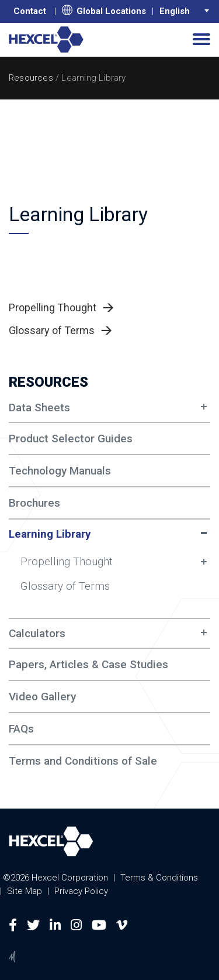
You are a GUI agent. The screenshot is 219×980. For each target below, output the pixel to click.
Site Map (25, 891)
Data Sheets (39, 408)
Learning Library (50, 534)
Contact (30, 11)
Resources (31, 78)
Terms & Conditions (159, 878)
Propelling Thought (67, 561)
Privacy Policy (81, 891)
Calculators (37, 633)
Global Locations (104, 11)
